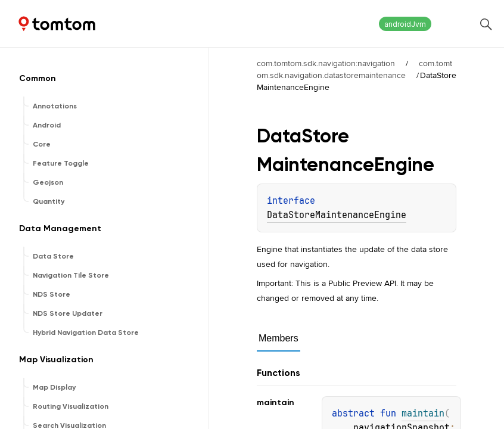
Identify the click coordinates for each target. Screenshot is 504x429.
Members (279, 338)
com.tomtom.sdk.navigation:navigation (326, 63)
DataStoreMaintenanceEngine (337, 215)
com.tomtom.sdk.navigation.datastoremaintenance (354, 69)
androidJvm (405, 24)
